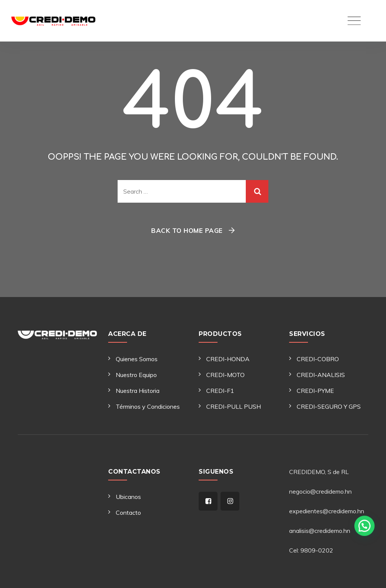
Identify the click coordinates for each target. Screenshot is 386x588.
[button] (367, 571)
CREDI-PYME (315, 391)
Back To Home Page (187, 230)
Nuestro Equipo (136, 375)
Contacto (128, 513)
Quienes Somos (137, 359)
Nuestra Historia (138, 391)
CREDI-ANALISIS (321, 375)
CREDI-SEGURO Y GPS (329, 406)
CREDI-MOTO (225, 375)
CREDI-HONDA (228, 359)
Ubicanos (128, 497)
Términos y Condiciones (148, 406)
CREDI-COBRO (318, 359)
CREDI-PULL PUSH (234, 406)
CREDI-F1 (220, 391)
